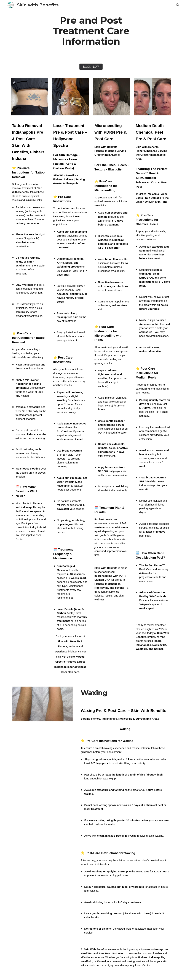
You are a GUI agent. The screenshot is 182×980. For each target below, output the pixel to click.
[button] (178, 5)
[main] (91, 31)
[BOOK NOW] (91, 67)
